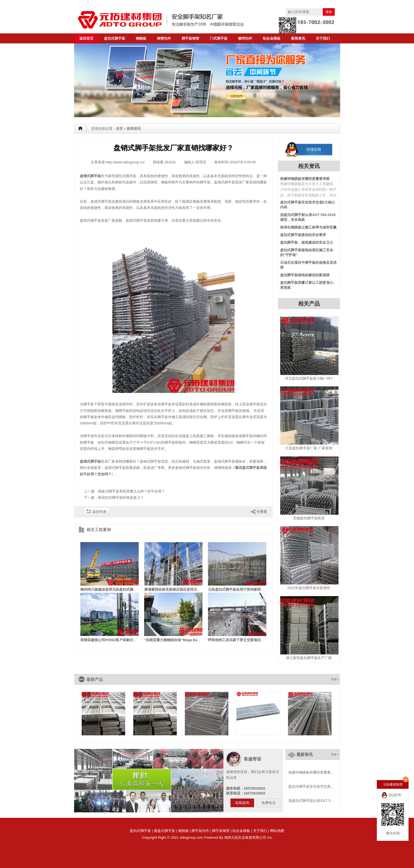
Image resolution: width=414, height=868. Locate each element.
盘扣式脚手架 (115, 38)
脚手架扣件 (200, 831)
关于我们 (323, 38)
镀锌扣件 (245, 38)
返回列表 (99, 512)
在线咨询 (242, 803)
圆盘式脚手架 (165, 831)
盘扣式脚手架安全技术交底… (311, 786)
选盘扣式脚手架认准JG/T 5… (311, 801)
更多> (335, 679)
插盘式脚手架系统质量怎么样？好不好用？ (132, 491)
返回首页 (86, 38)
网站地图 (277, 831)
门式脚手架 (219, 38)
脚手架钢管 (190, 38)
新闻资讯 (298, 38)
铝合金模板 (272, 38)
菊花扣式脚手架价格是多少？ (121, 497)
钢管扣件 (164, 38)
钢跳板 (183, 831)
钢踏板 (141, 38)
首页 (119, 128)
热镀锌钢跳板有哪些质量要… (311, 772)
